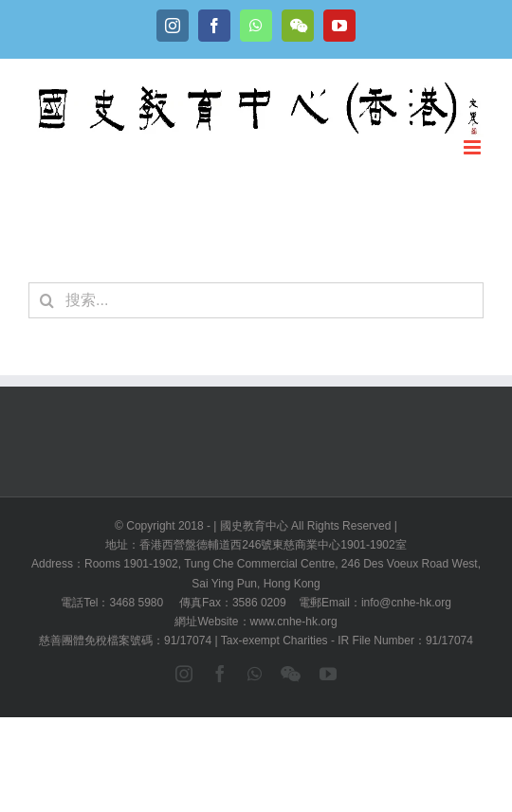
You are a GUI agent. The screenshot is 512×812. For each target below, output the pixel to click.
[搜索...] (256, 300)
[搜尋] (46, 300)
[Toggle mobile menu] (474, 147)
